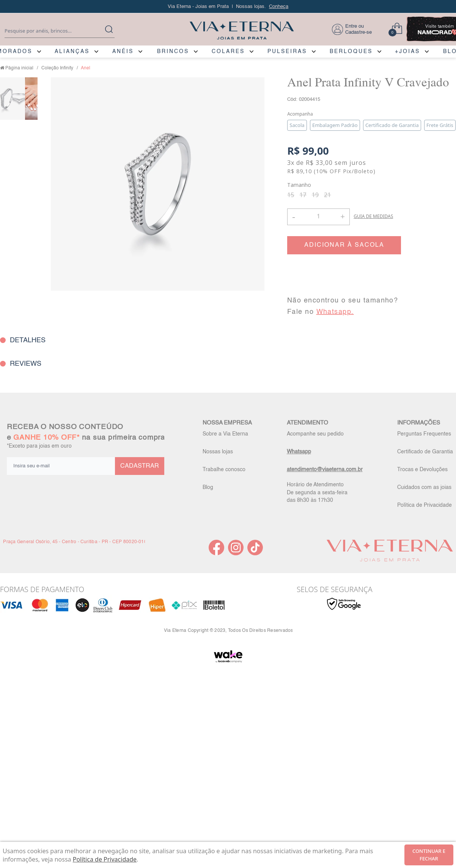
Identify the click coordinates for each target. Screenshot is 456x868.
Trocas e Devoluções (422, 470)
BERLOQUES (351, 52)
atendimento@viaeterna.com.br (325, 470)
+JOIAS (407, 52)
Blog (208, 487)
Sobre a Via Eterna (225, 434)
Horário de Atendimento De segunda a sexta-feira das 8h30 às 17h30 (317, 492)
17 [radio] (303, 195)
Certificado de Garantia (425, 452)
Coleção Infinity (57, 68)
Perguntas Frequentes (424, 434)
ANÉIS (123, 52)
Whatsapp (299, 452)
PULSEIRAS (287, 52)
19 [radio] (315, 195)
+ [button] (343, 216)
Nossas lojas (218, 452)
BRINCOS (173, 52)
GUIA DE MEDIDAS (373, 216)
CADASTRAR (140, 466)
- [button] (294, 217)
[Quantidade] (318, 217)
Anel (86, 68)
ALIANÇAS (72, 52)
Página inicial (19, 68)
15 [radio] (291, 195)
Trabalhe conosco (224, 470)
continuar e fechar (429, 855)
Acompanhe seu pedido (315, 434)
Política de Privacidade (425, 505)
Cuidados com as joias (424, 487)
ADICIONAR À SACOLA (344, 245)
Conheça (279, 7)
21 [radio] (327, 195)
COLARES (228, 52)
